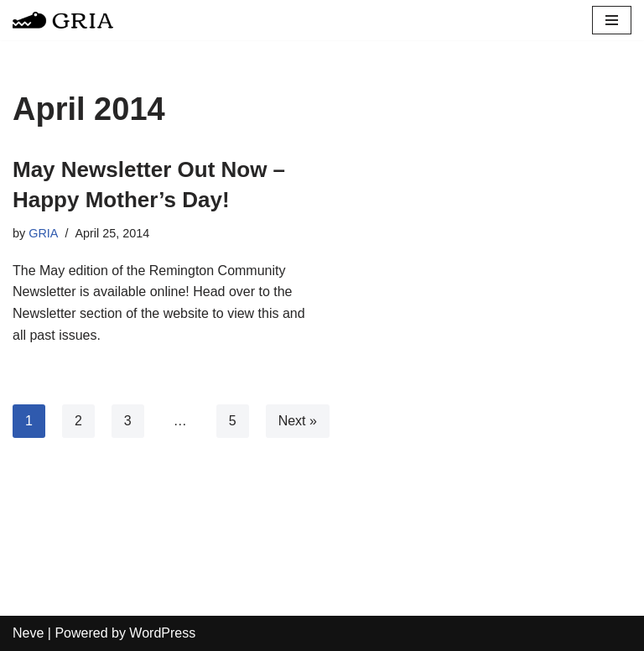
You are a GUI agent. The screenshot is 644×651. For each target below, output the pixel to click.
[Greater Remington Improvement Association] (63, 20)
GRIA (43, 233)
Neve (28, 633)
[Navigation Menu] (612, 20)
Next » (298, 421)
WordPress (162, 633)
